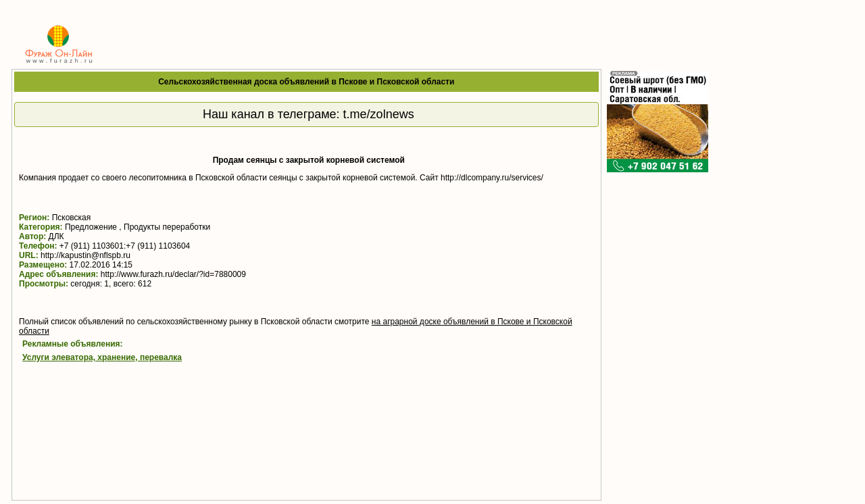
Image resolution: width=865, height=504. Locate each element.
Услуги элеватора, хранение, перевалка (102, 357)
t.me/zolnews (379, 114)
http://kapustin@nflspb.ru (85, 255)
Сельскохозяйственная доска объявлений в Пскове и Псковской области (306, 82)
